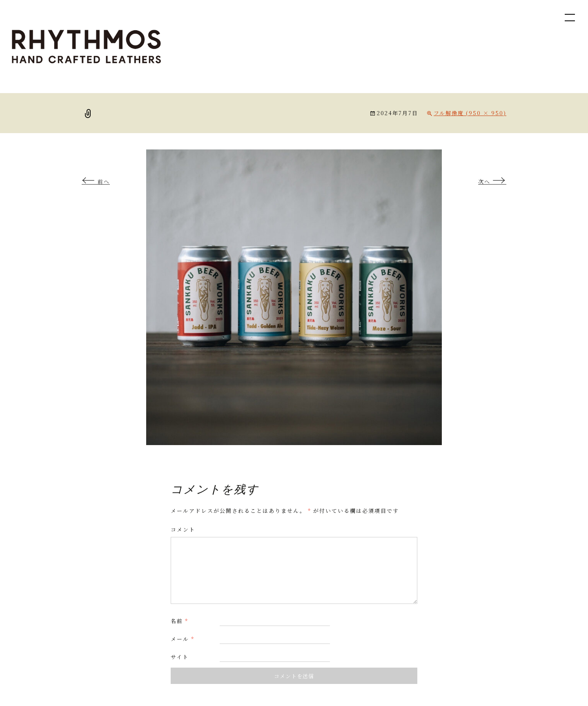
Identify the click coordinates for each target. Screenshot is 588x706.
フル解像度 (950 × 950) (470, 113)
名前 (179, 621)
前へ (96, 182)
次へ (492, 182)
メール (183, 639)
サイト (180, 657)
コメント (183, 529)
